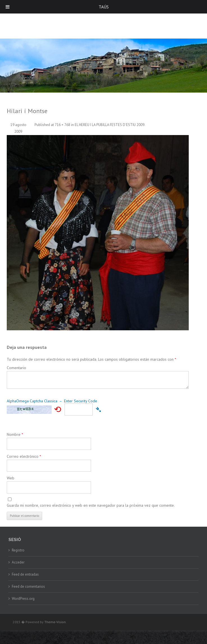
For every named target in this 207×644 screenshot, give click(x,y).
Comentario (16, 368)
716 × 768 (62, 125)
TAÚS (104, 7)
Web (11, 478)
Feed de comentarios (28, 586)
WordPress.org (23, 599)
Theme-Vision (55, 622)
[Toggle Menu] (8, 7)
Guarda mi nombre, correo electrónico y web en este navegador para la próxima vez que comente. (91, 505)
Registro (18, 550)
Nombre (15, 434)
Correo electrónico (24, 456)
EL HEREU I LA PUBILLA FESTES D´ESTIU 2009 (110, 125)
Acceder (18, 562)
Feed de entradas (25, 574)
